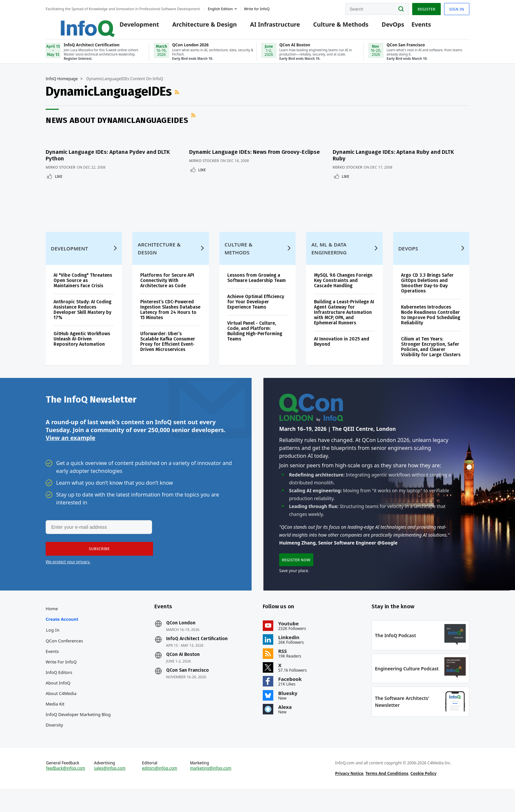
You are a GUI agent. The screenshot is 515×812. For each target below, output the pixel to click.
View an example (70, 447)
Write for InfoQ (61, 675)
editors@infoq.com (159, 788)
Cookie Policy (424, 793)
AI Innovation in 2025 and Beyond (342, 348)
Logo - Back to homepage (73, 24)
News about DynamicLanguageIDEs (117, 126)
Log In (53, 643)
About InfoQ (58, 696)
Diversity (54, 738)
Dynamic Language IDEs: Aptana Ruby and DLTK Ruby (399, 158)
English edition (220, 8)
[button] (97, 559)
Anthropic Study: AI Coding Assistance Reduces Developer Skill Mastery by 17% (82, 316)
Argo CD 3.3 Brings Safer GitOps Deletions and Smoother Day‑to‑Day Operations (427, 289)
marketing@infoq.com (211, 788)
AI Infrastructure (266, 27)
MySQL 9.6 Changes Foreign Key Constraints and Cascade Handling (343, 287)
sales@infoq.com (110, 788)
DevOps (384, 27)
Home (52, 622)
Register (426, 8)
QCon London (181, 637)
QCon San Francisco (188, 684)
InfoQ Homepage (62, 84)
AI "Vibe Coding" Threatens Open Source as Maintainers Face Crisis (83, 287)
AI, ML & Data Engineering (329, 255)
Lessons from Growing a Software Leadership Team (257, 284)
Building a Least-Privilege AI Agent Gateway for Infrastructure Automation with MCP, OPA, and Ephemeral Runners (344, 319)
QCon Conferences (64, 654)
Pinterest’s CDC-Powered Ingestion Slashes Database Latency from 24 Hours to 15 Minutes (170, 316)
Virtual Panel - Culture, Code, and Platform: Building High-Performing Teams (255, 337)
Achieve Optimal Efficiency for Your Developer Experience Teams (256, 308)
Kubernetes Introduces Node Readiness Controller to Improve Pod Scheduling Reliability (431, 321)
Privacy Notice (349, 793)
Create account (62, 633)
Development (130, 27)
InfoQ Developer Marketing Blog (78, 728)
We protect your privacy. (68, 572)
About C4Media (61, 707)
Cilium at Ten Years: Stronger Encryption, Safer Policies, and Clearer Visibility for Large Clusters (431, 353)
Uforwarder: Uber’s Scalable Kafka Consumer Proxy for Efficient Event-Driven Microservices (168, 348)
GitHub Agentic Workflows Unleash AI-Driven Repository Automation (82, 345)
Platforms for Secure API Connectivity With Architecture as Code (167, 287)
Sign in (457, 8)
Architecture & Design (195, 27)
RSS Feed (178, 98)
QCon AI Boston (183, 668)
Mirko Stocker (61, 170)
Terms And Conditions (387, 793)
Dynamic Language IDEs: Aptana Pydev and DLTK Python (108, 158)
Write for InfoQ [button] (257, 8)
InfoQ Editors (59, 686)
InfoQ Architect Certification (197, 652)
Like (59, 179)
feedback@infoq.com (66, 788)
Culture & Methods (331, 27)
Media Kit (55, 717)
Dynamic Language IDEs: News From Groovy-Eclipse (247, 158)
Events (412, 27)
